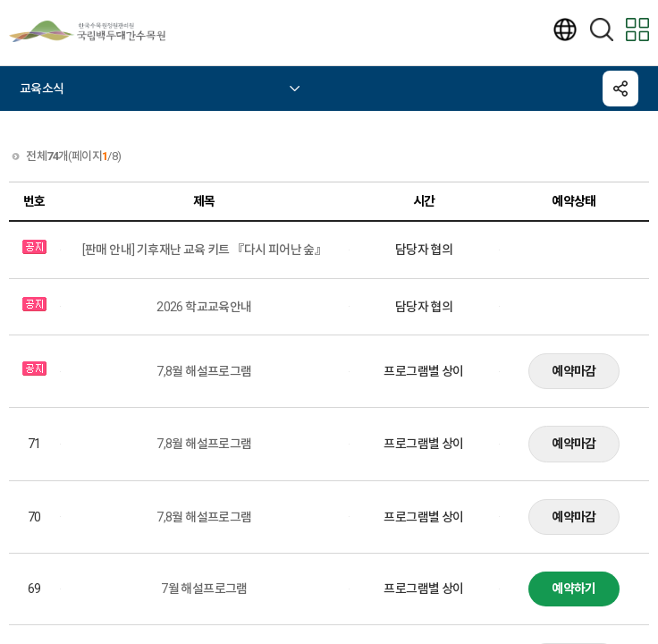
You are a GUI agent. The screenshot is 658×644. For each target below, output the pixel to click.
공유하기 (620, 89)
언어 (565, 30)
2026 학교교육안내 (204, 307)
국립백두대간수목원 (98, 31)
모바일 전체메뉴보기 (637, 30)
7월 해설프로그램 (204, 589)
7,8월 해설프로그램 (204, 371)
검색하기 (602, 30)
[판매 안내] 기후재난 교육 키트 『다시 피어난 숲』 (205, 250)
